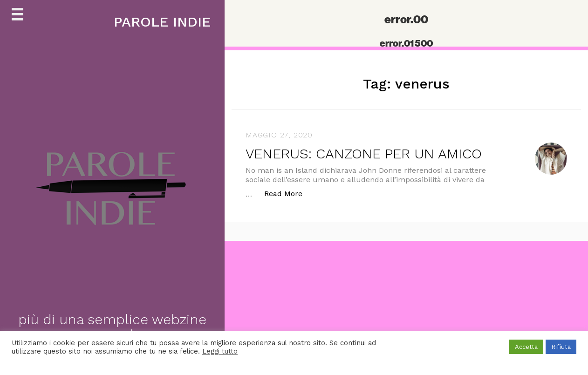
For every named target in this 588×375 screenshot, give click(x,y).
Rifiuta (561, 347)
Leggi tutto (220, 351)
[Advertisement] (280, 306)
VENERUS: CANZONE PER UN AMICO (364, 153)
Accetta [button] (526, 347)
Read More (288, 193)
